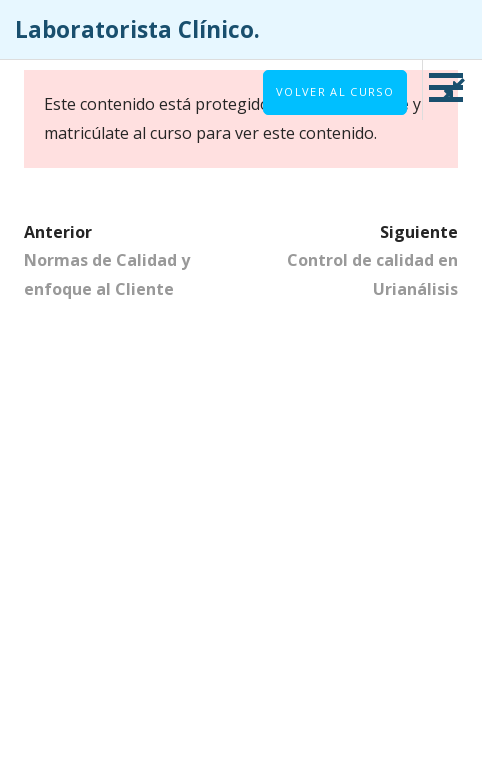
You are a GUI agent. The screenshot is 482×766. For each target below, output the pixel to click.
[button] (453, 87)
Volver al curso (335, 91)
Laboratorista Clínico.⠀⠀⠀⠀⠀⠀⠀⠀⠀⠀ (217, 29)
